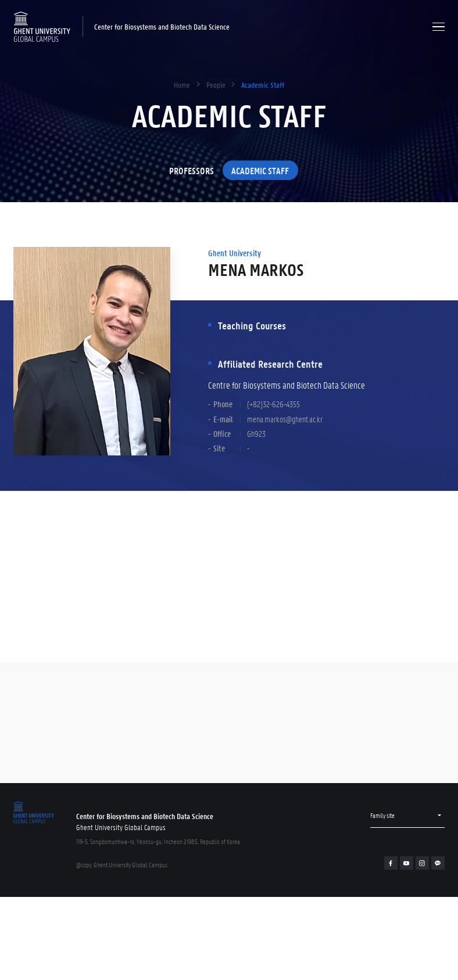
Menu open (439, 26)
